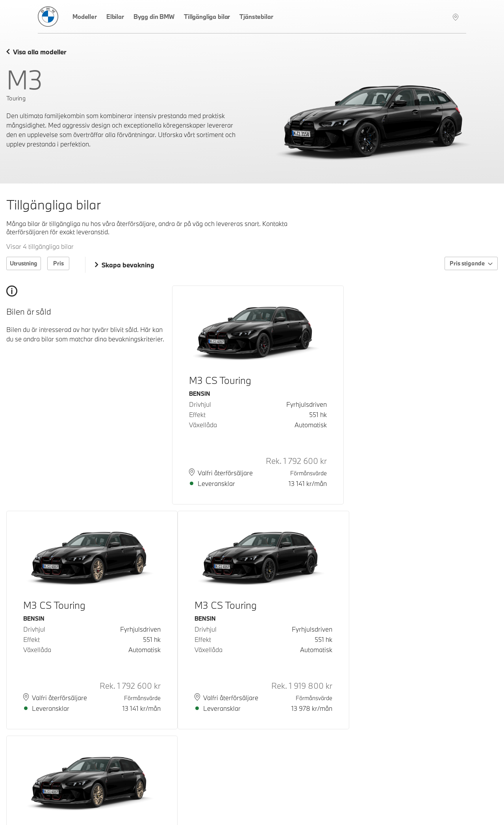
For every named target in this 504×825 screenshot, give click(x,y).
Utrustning (24, 263)
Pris (58, 263)
